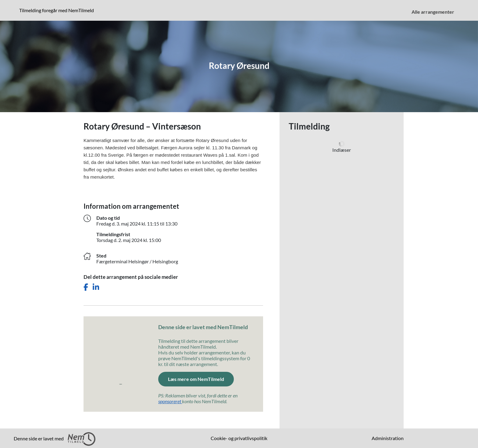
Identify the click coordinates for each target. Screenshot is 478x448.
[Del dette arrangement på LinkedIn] (96, 287)
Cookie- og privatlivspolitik (239, 438)
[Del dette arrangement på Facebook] (86, 287)
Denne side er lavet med (55, 439)
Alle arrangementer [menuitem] (433, 12)
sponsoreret (170, 401)
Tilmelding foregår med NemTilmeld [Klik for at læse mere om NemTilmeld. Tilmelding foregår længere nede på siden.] (58, 10)
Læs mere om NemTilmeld (201, 379)
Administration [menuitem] (388, 438)
